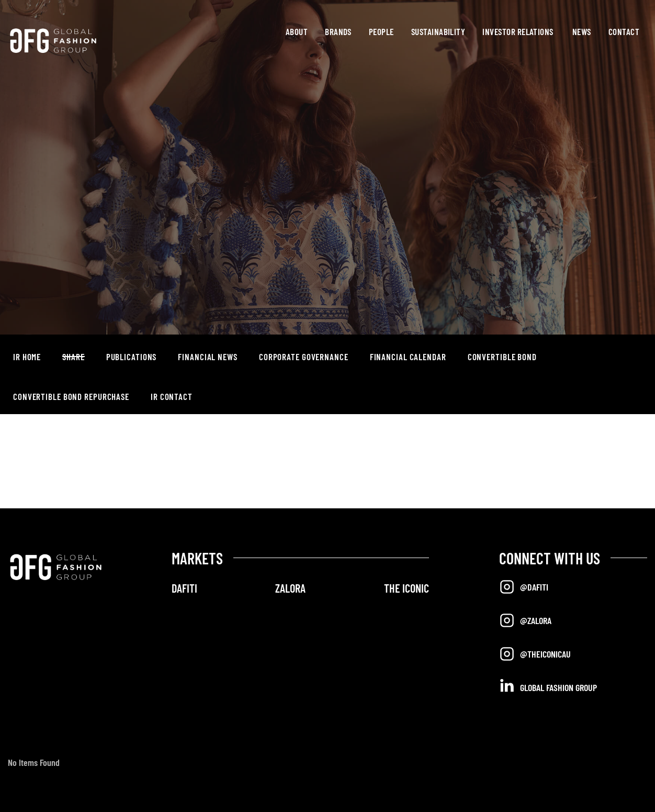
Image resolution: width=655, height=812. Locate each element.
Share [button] (73, 357)
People (381, 31)
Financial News (207, 357)
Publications (132, 357)
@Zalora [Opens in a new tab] (525, 620)
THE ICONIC (406, 588)
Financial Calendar (408, 357)
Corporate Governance (304, 357)
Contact (624, 31)
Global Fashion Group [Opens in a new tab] (548, 687)
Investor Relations (518, 31)
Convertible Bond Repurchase (71, 396)
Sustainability (438, 31)
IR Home (27, 357)
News (582, 31)
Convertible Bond (502, 357)
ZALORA (290, 588)
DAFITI (184, 588)
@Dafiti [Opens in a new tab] (524, 587)
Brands (338, 31)
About (297, 31)
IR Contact (172, 396)
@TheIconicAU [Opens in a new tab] (535, 654)
